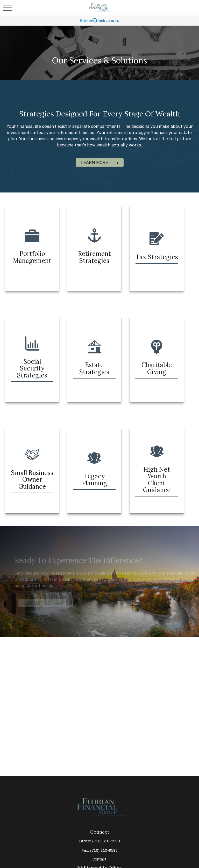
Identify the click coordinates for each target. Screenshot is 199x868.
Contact (99, 859)
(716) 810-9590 (106, 841)
